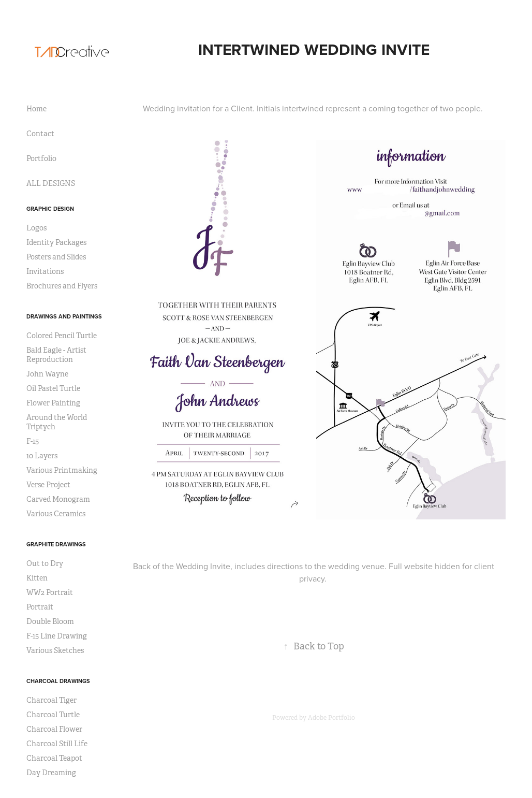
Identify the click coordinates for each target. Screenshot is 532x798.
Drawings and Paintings (64, 316)
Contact (40, 134)
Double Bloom (50, 621)
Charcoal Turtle (53, 715)
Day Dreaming (51, 773)
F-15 (33, 441)
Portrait (40, 607)
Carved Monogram (58, 499)
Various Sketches (55, 650)
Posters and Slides (56, 257)
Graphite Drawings (56, 544)
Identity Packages (56, 242)
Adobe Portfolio (331, 718)
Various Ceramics (56, 514)
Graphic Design (50, 209)
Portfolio (41, 158)
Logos (36, 228)
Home (36, 109)
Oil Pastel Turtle (53, 388)
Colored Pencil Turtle (62, 336)
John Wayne (47, 374)
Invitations (45, 271)
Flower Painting (53, 403)
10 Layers (42, 456)
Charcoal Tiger (51, 700)
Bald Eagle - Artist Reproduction (56, 355)
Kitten (37, 578)
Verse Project (48, 485)
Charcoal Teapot (54, 758)
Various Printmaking (62, 470)
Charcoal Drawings (58, 681)
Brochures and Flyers (62, 286)
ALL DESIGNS (51, 183)
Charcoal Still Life (57, 744)
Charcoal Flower (54, 729)
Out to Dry (45, 563)
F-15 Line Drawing (57, 636)
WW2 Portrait (50, 592)
